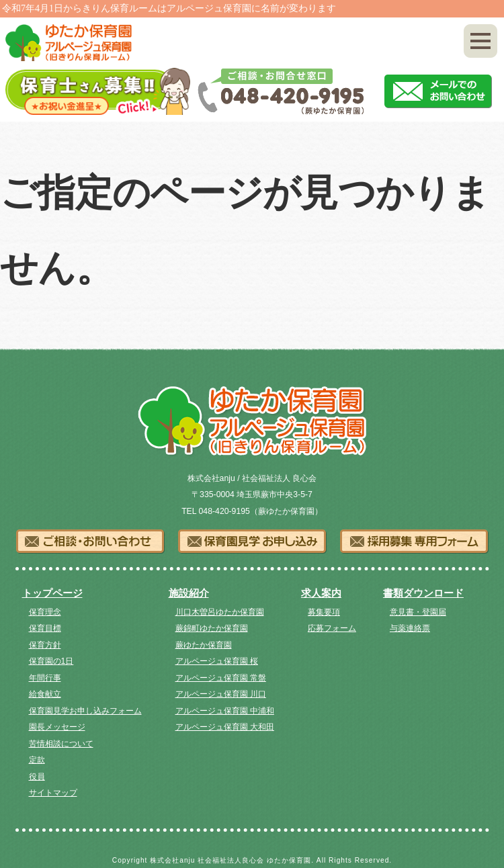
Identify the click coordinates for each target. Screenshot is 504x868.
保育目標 (45, 628)
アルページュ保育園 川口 (221, 694)
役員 (37, 777)
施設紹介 (189, 593)
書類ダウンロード (423, 593)
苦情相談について (61, 744)
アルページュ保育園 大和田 (225, 727)
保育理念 (45, 612)
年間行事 (45, 678)
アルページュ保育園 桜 (217, 661)
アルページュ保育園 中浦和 (225, 711)
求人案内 (321, 593)
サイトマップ (53, 793)
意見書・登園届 (418, 612)
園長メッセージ (57, 727)
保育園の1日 (51, 661)
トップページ (52, 593)
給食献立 (45, 694)
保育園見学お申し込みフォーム (85, 711)
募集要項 (324, 612)
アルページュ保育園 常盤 (221, 678)
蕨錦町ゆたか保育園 (212, 628)
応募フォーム (332, 628)
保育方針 (45, 645)
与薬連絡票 (410, 628)
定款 (37, 760)
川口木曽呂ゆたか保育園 (220, 612)
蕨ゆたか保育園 (204, 645)
